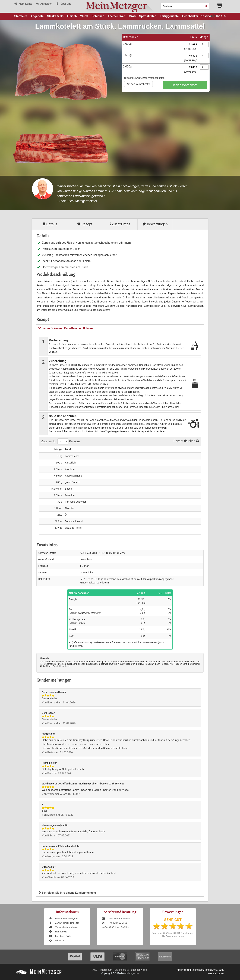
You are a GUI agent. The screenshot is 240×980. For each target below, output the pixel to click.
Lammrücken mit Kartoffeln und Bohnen (65, 328)
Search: (159, 5)
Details (50, 224)
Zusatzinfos (120, 224)
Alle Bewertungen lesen (173, 936)
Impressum (106, 970)
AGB (95, 970)
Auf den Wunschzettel (138, 84)
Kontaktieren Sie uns (116, 919)
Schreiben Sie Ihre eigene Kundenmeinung (67, 893)
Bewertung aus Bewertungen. (173, 933)
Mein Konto (23, 4)
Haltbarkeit (58, 932)
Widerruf (56, 941)
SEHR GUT (173, 920)
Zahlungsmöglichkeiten (64, 923)
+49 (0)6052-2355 (114, 923)
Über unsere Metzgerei (63, 919)
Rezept (85, 224)
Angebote (37, 16)
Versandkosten (156, 78)
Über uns (63, 4)
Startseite (21, 16)
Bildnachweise (139, 970)
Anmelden (44, 4)
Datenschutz (122, 970)
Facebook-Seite (60, 936)
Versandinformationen (64, 927)
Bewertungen (155, 224)
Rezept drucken (186, 441)
